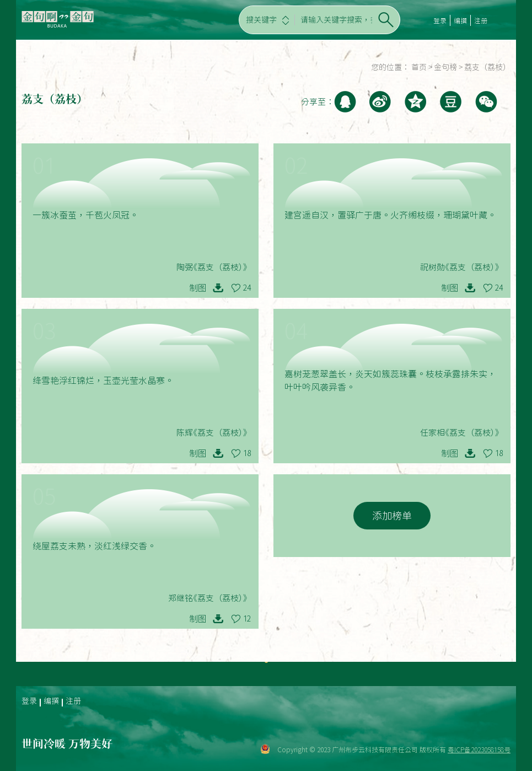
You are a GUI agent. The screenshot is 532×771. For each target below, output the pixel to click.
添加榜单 (392, 516)
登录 (440, 20)
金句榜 (445, 67)
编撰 (460, 20)
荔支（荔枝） (487, 67)
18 (247, 453)
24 (247, 288)
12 (247, 619)
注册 (481, 20)
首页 (419, 67)
